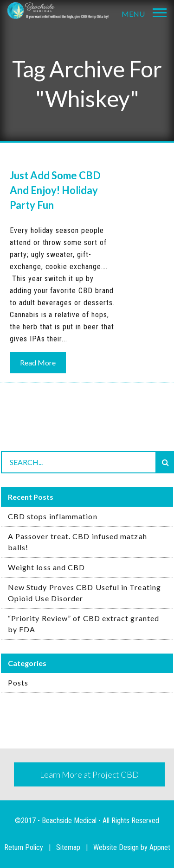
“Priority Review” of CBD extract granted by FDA (84, 624)
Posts (18, 682)
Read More (38, 362)
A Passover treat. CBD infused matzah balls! (77, 542)
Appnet (160, 847)
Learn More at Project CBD (89, 774)
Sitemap (68, 847)
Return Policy (24, 847)
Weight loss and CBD (47, 567)
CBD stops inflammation (53, 516)
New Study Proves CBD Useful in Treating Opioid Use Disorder (84, 593)
